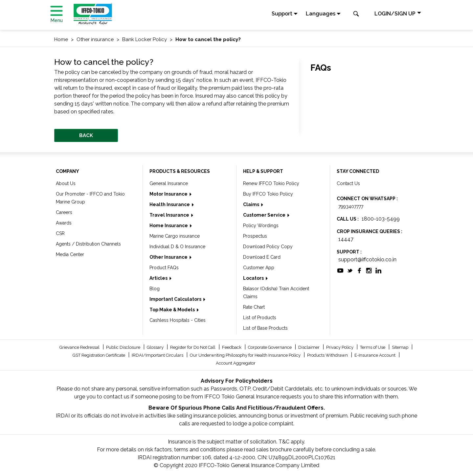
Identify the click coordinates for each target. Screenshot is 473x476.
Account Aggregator (236, 363)
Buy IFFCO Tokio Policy (268, 194)
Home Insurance (169, 226)
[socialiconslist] (340, 270)
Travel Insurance (170, 215)
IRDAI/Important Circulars (158, 355)
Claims (252, 204)
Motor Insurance (169, 194)
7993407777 (351, 206)
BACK (86, 135)
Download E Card (262, 257)
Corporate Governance (270, 347)
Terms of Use (373, 347)
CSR (60, 233)
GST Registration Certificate (99, 355)
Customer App (259, 268)
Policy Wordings (261, 226)
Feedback (232, 347)
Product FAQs (164, 268)
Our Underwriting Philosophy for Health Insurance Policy (246, 355)
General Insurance (169, 183)
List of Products (260, 318)
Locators (254, 278)
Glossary (156, 347)
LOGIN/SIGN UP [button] (395, 14)
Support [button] (282, 14)
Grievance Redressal (80, 347)
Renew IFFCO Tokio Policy (271, 183)
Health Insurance (170, 204)
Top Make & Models (173, 310)
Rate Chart (254, 307)
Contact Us (348, 183)
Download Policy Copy (268, 247)
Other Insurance (169, 257)
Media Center (70, 254)
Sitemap (401, 347)
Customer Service (265, 215)
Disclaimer (309, 347)
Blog (155, 289)
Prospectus (255, 236)
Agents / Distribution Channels (88, 244)
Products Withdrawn (328, 355)
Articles (159, 278)
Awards (64, 223)
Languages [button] (321, 14)
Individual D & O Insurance (177, 247)
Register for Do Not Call (193, 347)
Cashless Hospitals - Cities (178, 320)
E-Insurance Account (375, 355)
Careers (64, 212)
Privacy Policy (340, 347)
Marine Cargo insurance (175, 236)
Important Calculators (176, 299)
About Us (66, 183)
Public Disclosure (124, 347)
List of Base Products (265, 328)
